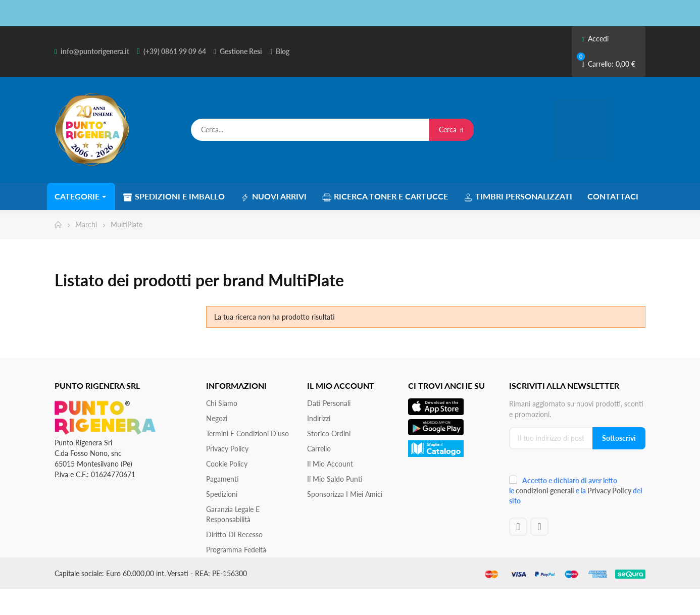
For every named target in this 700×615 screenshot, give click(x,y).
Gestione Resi (241, 51)
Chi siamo (222, 403)
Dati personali (329, 403)
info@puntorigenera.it (95, 51)
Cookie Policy (227, 464)
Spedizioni (222, 494)
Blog (283, 51)
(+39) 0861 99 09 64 (175, 51)
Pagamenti (222, 479)
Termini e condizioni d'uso (247, 433)
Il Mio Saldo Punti (335, 479)
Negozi (217, 418)
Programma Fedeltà (236, 550)
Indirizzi (319, 418)
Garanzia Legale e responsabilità (233, 514)
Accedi (595, 39)
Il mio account (330, 464)
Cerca (451, 130)
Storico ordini (329, 433)
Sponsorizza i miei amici (345, 494)
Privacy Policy (227, 449)
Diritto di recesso (234, 534)
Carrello (319, 449)
